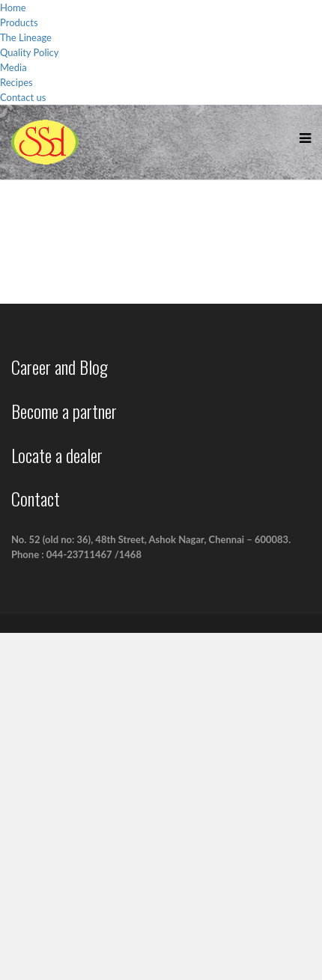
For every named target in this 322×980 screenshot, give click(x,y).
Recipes (16, 82)
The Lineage (26, 37)
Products (19, 22)
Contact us (23, 97)
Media (13, 67)
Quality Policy (30, 52)
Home (13, 7)
